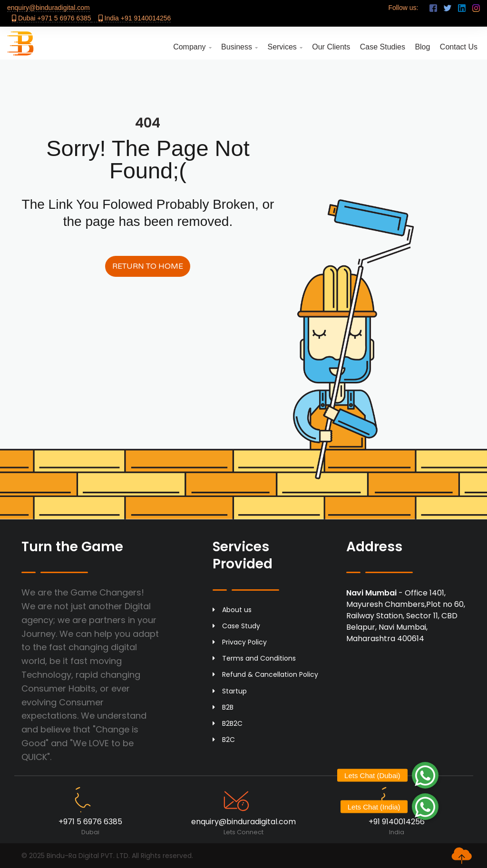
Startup (230, 691)
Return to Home (148, 266)
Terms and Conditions (254, 658)
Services (285, 47)
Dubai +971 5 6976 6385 (52, 18)
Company (192, 47)
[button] (425, 807)
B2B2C (228, 723)
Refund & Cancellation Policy (265, 674)
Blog (422, 47)
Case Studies (383, 47)
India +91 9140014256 (135, 18)
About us (232, 610)
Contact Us (459, 47)
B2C (224, 740)
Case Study (236, 626)
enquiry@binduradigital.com (49, 8)
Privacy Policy (240, 642)
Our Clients (331, 47)
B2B (223, 707)
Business (239, 47)
